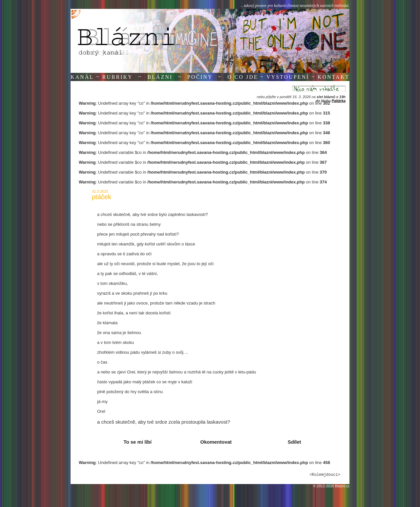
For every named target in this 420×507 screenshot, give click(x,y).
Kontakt (334, 77)
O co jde (243, 77)
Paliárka (339, 101)
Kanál (82, 77)
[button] (136, 442)
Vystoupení (288, 77)
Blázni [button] (160, 77)
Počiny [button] (200, 77)
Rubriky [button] (118, 77)
